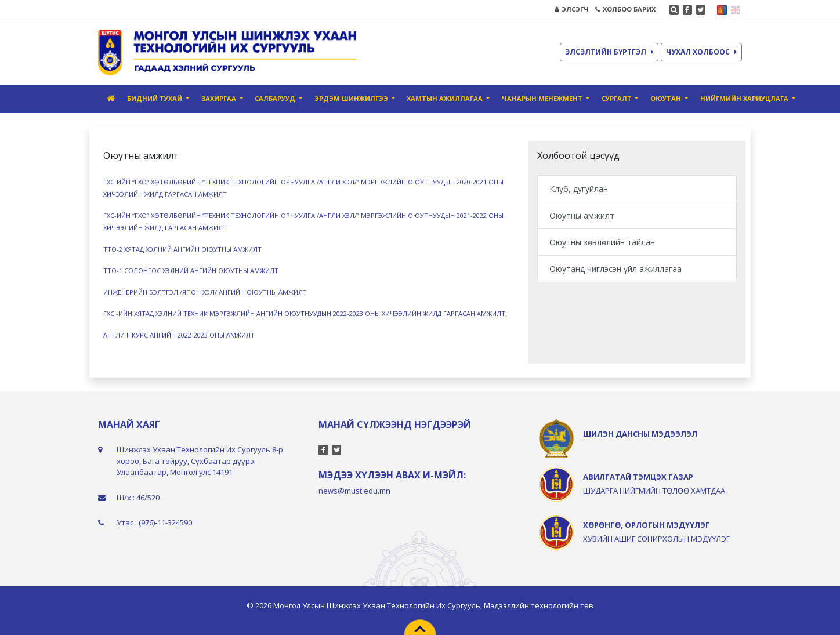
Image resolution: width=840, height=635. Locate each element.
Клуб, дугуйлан (579, 189)
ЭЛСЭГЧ (572, 9)
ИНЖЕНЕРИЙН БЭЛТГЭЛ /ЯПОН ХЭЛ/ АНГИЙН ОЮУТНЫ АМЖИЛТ (205, 292)
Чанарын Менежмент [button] (543, 98)
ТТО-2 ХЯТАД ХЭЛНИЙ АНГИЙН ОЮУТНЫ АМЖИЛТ (182, 249)
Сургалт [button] (618, 98)
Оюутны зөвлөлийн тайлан (602, 242)
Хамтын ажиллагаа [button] (446, 98)
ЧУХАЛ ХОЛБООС (701, 52)
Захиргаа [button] (220, 98)
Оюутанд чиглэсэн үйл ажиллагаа (615, 269)
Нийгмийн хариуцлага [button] (745, 98)
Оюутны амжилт (582, 215)
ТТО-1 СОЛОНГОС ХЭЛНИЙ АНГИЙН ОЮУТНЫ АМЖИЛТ (191, 271)
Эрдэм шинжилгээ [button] (352, 98)
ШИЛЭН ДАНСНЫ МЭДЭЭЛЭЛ (640, 434)
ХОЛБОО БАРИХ (625, 9)
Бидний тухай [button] (155, 98)
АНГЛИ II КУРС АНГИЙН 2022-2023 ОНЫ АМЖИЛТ (179, 335)
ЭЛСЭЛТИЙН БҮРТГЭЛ (609, 52)
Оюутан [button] (667, 98)
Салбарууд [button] (276, 98)
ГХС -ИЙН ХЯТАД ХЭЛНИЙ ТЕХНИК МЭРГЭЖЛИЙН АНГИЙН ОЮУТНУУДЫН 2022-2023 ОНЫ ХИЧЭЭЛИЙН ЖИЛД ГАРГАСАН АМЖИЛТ (304, 313)
